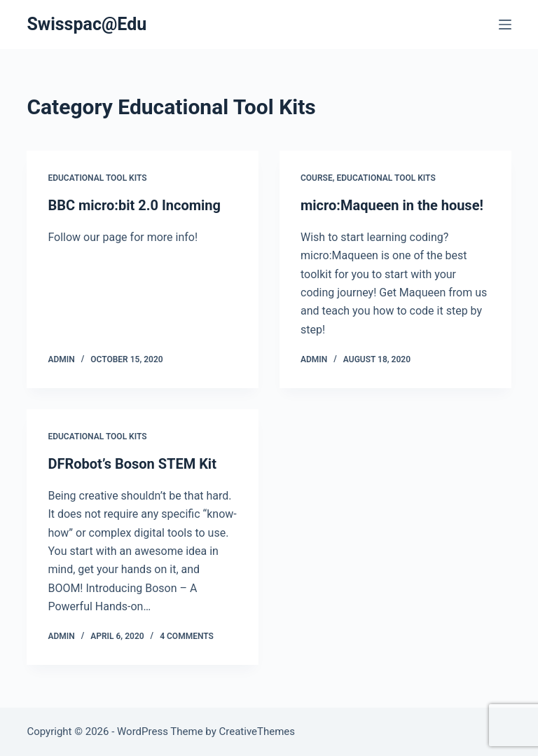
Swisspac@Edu (87, 24)
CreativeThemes (257, 731)
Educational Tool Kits (97, 178)
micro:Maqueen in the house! (392, 205)
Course (317, 178)
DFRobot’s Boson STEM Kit (132, 464)
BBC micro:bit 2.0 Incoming (134, 205)
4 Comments (187, 636)
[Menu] (505, 25)
